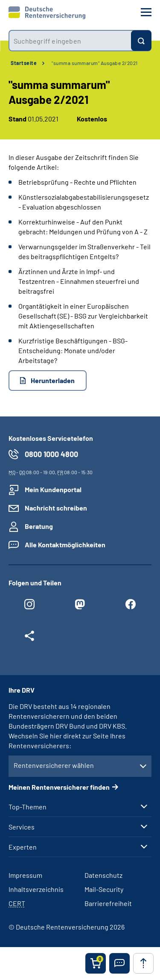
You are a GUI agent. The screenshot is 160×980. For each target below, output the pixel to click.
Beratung (39, 526)
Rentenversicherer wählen (54, 765)
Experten (23, 847)
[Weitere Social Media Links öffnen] (29, 638)
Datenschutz (103, 875)
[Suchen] (141, 41)
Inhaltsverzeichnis (36, 889)
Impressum (25, 875)
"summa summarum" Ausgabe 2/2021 (95, 63)
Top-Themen (28, 807)
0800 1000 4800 (51, 454)
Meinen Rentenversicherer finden (59, 787)
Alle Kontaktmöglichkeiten (65, 545)
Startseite (24, 63)
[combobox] (70, 41)
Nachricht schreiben (56, 508)
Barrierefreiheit (108, 903)
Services (22, 827)
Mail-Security (104, 889)
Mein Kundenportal (53, 489)
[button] (119, 963)
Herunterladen (53, 380)
